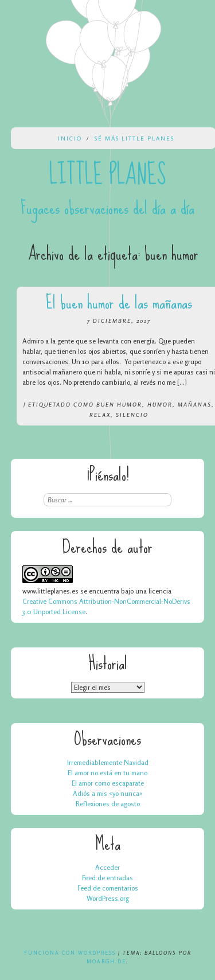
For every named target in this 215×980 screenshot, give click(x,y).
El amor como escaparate (108, 783)
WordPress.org (108, 898)
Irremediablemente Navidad (108, 762)
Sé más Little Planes (134, 138)
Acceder (107, 867)
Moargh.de (106, 961)
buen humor (119, 404)
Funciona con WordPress (70, 953)
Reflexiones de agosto (108, 804)
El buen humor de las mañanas (119, 302)
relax (100, 415)
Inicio (70, 138)
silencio (132, 415)
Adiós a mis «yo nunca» (108, 793)
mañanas (195, 404)
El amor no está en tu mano (107, 773)
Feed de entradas (107, 878)
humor (160, 404)
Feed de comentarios (108, 888)
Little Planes (108, 175)
